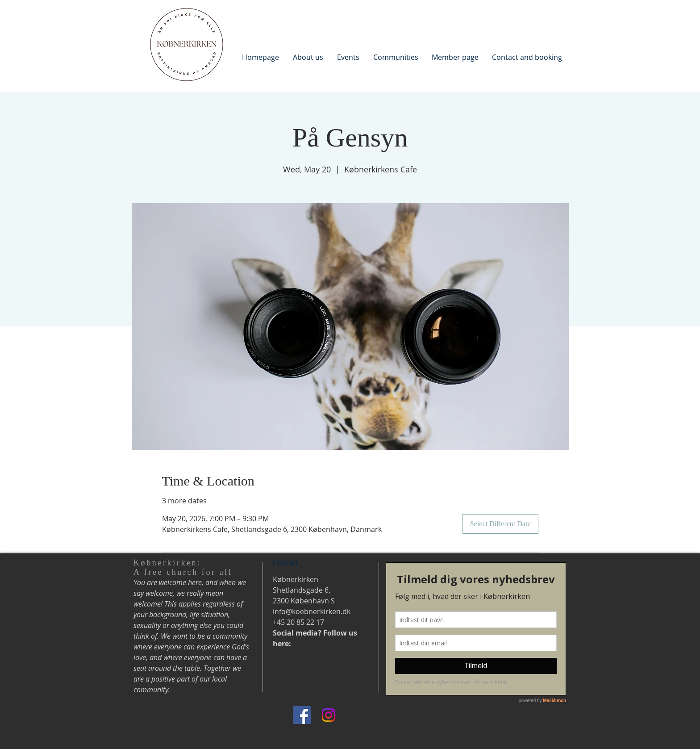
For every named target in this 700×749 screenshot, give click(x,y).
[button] (308, 57)
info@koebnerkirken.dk (312, 611)
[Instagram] (329, 715)
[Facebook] (302, 715)
